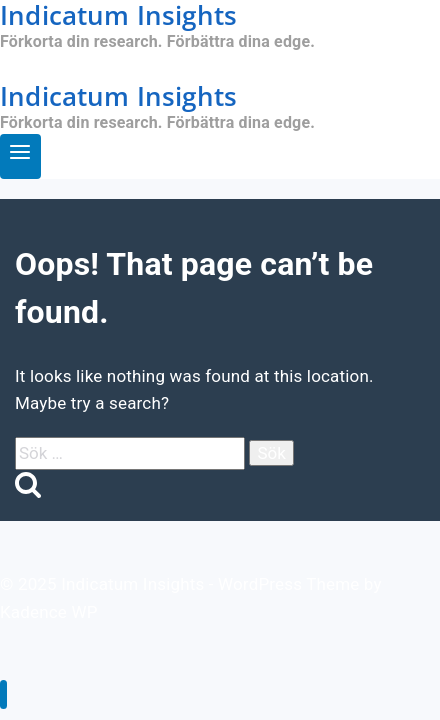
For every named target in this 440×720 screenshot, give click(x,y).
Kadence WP (49, 612)
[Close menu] (3, 694)
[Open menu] (20, 156)
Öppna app (42, 67)
